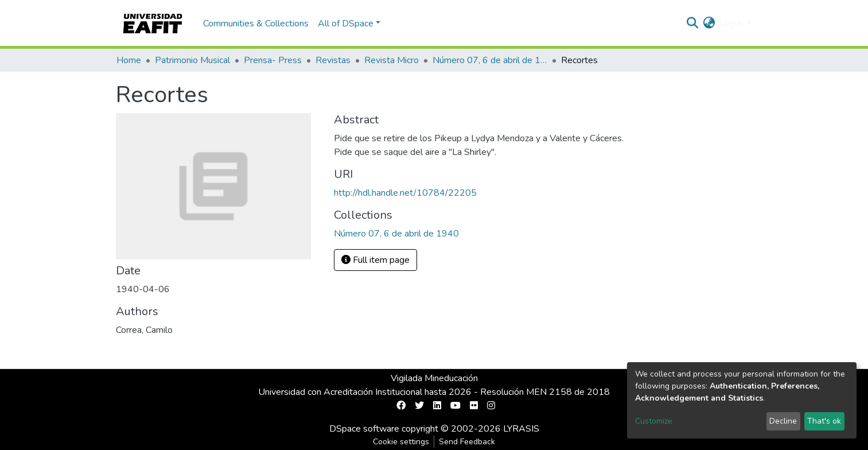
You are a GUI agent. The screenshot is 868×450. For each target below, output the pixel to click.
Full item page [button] (375, 260)
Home (129, 60)
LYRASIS (521, 429)
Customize (654, 421)
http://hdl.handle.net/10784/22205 (405, 193)
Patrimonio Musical (192, 60)
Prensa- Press (273, 60)
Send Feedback (467, 442)
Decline (783, 421)
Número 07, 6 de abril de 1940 (490, 60)
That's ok (824, 421)
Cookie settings (401, 442)
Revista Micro (392, 60)
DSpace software (364, 429)
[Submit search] (692, 24)
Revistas (333, 60)
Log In (732, 24)
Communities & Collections (256, 24)
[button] (709, 24)
